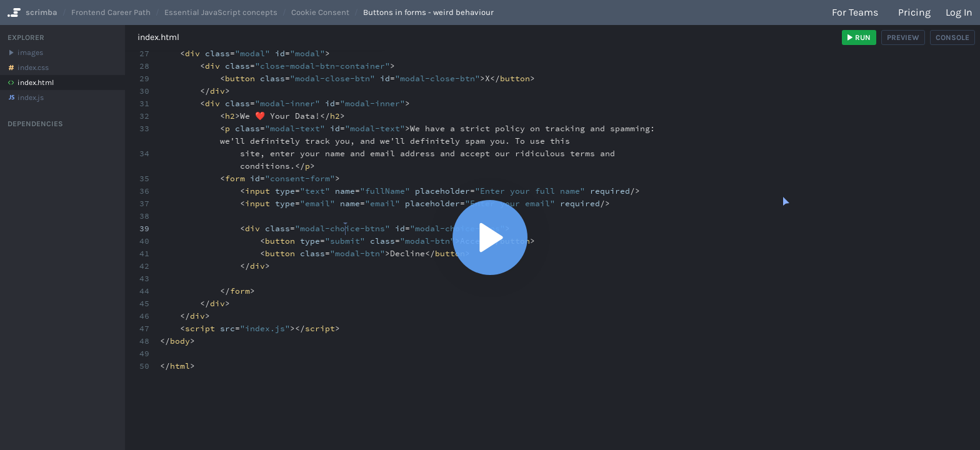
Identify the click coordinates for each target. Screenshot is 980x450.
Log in (959, 12)
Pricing (914, 12)
